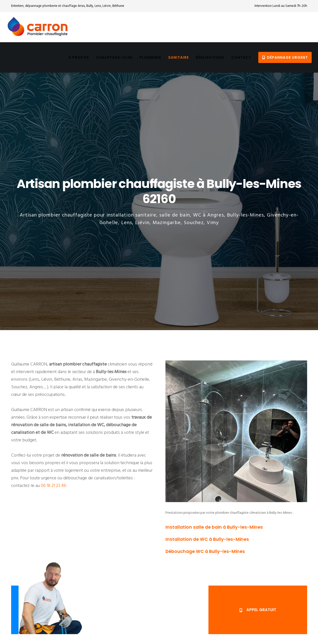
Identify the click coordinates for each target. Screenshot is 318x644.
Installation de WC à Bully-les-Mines (207, 539)
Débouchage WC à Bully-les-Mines (205, 551)
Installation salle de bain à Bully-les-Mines (214, 527)
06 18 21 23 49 (53, 486)
